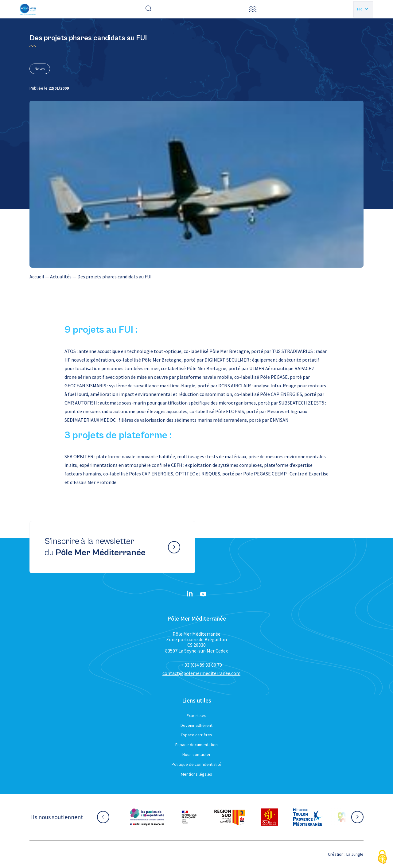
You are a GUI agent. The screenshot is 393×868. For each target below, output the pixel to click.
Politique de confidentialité (196, 764)
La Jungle (355, 854)
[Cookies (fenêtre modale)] (382, 857)
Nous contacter (196, 754)
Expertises (196, 715)
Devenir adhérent (196, 725)
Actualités (61, 277)
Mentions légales (196, 774)
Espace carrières (196, 735)
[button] (253, 9)
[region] (196, 277)
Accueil (37, 277)
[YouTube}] (203, 594)
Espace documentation (196, 745)
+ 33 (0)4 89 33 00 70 (201, 665)
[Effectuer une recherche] (149, 9)
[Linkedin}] (190, 594)
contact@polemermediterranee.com (201, 673)
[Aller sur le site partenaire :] (147, 817)
